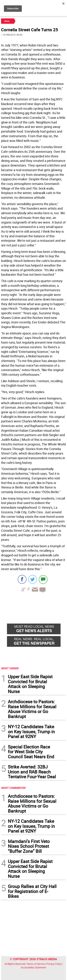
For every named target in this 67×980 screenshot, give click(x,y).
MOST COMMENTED (13, 788)
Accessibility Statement (33, 967)
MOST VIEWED (10, 668)
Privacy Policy (54, 964)
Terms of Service (36, 964)
